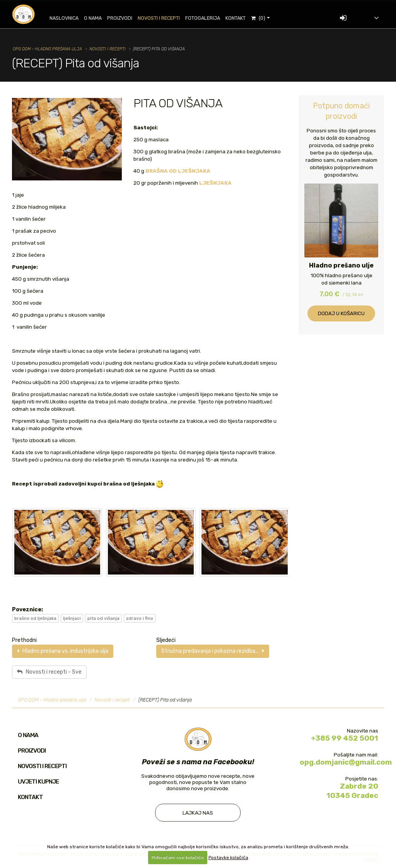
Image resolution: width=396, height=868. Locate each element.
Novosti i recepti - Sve (49, 672)
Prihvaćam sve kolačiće (178, 858)
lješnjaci (72, 618)
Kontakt (240, 18)
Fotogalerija (207, 18)
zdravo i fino (140, 618)
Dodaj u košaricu (341, 313)
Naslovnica (68, 18)
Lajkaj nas (198, 813)
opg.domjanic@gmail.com (346, 762)
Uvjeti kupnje (38, 782)
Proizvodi (124, 18)
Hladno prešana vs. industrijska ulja (63, 651)
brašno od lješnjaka (35, 618)
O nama (97, 18)
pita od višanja (103, 618)
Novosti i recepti (163, 18)
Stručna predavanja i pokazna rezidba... (213, 651)
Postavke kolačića (228, 858)
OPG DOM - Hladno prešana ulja (47, 49)
